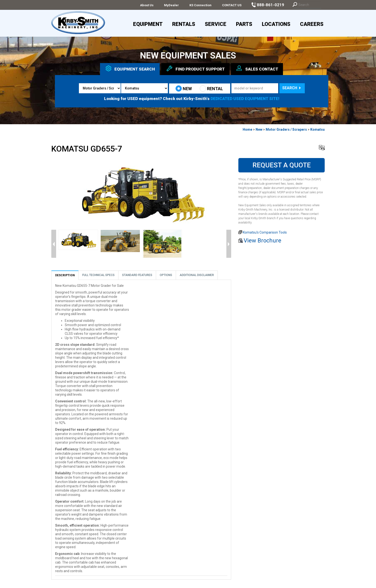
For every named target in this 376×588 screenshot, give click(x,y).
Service (216, 24)
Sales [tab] (257, 68)
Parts (244, 24)
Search (292, 88)
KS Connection (200, 5)
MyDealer (171, 5)
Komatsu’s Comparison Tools (265, 232)
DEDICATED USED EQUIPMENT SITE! (245, 99)
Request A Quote (282, 165)
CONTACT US (232, 5)
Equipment (148, 24)
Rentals (184, 24)
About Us (147, 5)
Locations (276, 24)
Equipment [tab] (130, 68)
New (259, 129)
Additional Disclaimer (197, 275)
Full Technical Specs (98, 275)
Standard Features (137, 275)
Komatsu (317, 129)
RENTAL (211, 88)
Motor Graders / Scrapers (286, 129)
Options (166, 275)
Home (247, 129)
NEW (184, 88)
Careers (312, 24)
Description (65, 275)
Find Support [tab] (195, 68)
